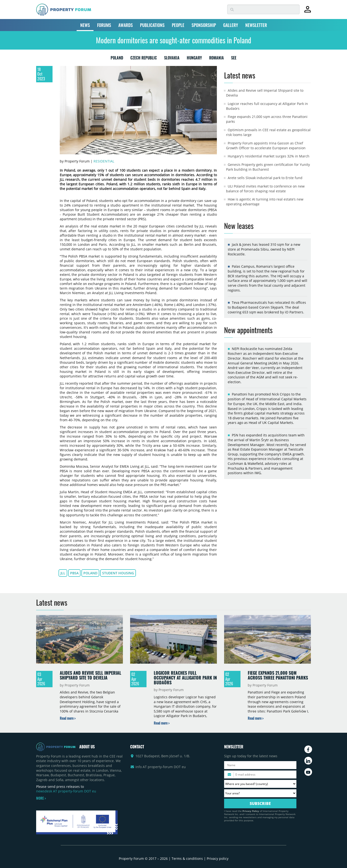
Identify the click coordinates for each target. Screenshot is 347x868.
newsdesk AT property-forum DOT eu (66, 791)
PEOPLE (178, 25)
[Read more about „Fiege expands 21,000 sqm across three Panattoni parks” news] (256, 718)
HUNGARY (194, 59)
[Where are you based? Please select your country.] (260, 784)
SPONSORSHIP (204, 25)
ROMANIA (217, 59)
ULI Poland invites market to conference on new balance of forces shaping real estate (265, 189)
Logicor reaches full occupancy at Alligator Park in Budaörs (185, 677)
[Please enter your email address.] (260, 774)
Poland (90, 573)
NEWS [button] (85, 25)
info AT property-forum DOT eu (161, 767)
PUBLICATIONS (152, 25)
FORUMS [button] (104, 25)
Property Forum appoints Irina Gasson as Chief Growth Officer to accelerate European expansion (266, 146)
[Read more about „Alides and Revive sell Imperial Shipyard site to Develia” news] (68, 718)
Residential (104, 161)
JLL (63, 573)
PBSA (74, 573)
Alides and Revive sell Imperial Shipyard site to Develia (90, 675)
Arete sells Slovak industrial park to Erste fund (265, 178)
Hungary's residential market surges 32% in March (269, 156)
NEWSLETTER (256, 25)
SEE (234, 59)
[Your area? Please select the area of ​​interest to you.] (260, 793)
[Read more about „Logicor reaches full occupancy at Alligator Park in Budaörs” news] (162, 723)
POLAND (117, 59)
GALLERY (231, 25)
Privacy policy (218, 858)
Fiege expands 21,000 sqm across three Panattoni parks (278, 675)
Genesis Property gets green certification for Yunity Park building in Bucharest (268, 167)
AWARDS (126, 25)
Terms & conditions (187, 858)
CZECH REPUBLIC (144, 59)
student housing (118, 573)
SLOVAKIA (172, 59)
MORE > (41, 798)
